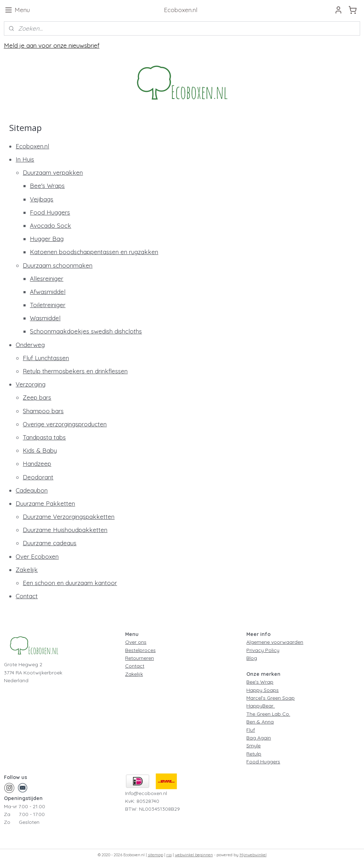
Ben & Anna (260, 722)
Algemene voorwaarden (275, 642)
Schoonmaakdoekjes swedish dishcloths (86, 331)
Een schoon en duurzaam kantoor (70, 583)
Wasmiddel (45, 318)
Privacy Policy (263, 650)
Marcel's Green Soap (271, 698)
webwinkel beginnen (194, 855)
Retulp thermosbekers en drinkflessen (75, 371)
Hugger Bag (47, 239)
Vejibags (42, 199)
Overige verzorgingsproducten (65, 424)
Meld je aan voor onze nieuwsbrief (52, 45)
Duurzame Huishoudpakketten (65, 530)
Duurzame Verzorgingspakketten (69, 517)
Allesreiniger (47, 278)
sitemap (156, 855)
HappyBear (261, 706)
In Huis (25, 159)
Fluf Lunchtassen (46, 358)
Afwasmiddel (48, 292)
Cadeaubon (32, 490)
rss (169, 855)
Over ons (136, 642)
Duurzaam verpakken (53, 172)
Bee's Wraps (47, 186)
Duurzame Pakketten (45, 503)
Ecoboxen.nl (32, 146)
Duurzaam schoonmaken (58, 265)
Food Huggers (50, 212)
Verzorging (31, 384)
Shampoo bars (43, 411)
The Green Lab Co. (268, 714)
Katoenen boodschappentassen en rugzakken (94, 252)
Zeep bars (37, 397)
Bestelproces (140, 650)
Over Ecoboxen (37, 556)
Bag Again (259, 738)
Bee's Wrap (260, 682)
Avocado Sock (50, 225)
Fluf (251, 730)
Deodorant (38, 477)
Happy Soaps (263, 690)
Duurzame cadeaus (50, 543)
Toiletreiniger (48, 305)
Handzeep (37, 464)
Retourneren (140, 658)
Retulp (254, 754)
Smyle (253, 746)
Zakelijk (27, 570)
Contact (27, 596)
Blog (252, 658)
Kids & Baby (40, 450)
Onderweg (30, 345)
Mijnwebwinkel (253, 855)
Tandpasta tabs (44, 437)
